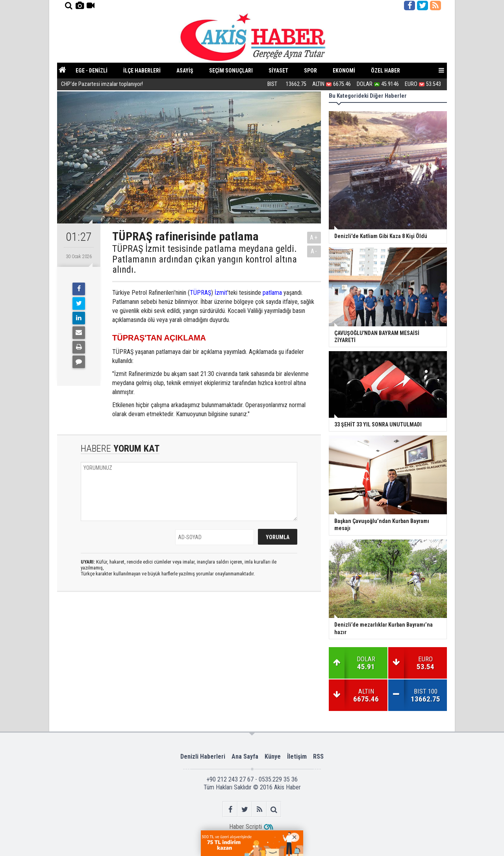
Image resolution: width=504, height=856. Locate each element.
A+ (314, 237)
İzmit (221, 293)
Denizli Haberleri (203, 756)
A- (314, 251)
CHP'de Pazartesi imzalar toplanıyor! (102, 85)
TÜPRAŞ (200, 293)
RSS (318, 756)
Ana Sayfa (245, 756)
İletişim (297, 756)
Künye (273, 756)
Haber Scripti (246, 827)
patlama (272, 293)
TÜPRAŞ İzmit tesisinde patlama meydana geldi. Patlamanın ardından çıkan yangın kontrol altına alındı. (205, 259)
